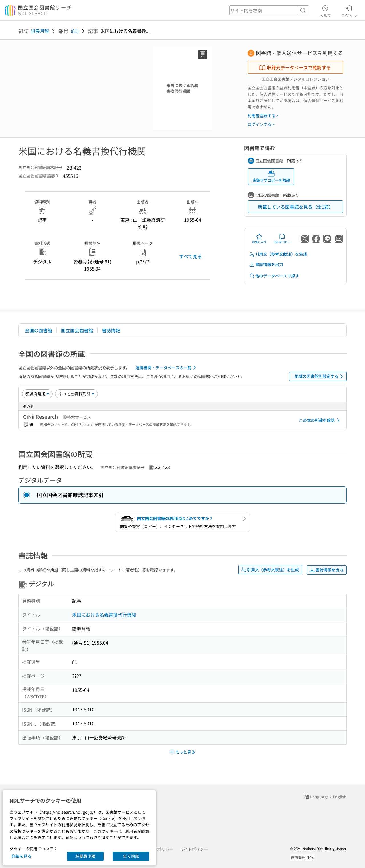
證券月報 (40, 31)
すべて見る (190, 256)
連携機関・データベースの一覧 (167, 368)
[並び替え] (37, 394)
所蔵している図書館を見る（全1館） (296, 207)
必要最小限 (85, 856)
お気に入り (259, 239)
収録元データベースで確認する (295, 67)
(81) (75, 31)
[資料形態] (76, 394)
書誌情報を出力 (266, 264)
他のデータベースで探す (274, 276)
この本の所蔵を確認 (320, 420)
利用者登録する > (263, 116)
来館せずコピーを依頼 (271, 177)
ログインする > (261, 124)
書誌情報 (111, 330)
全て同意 (131, 856)
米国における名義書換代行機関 (104, 615)
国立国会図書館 (77, 330)
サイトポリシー (194, 849)
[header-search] (269, 10)
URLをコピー (282, 239)
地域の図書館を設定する (320, 376)
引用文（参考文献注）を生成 (278, 254)
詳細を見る (21, 856)
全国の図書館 (38, 330)
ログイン (349, 11)
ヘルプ (325, 11)
